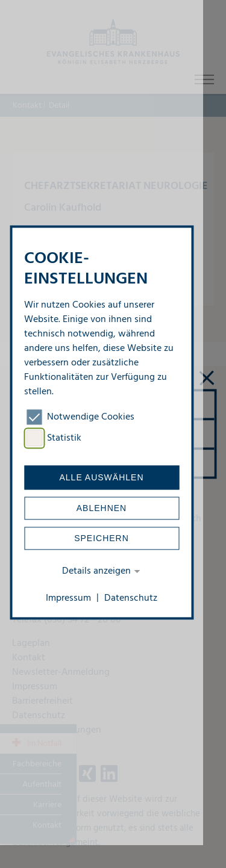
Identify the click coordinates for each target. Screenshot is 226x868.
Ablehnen (102, 509)
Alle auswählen (101, 478)
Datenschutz (131, 598)
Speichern (102, 539)
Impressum (68, 598)
